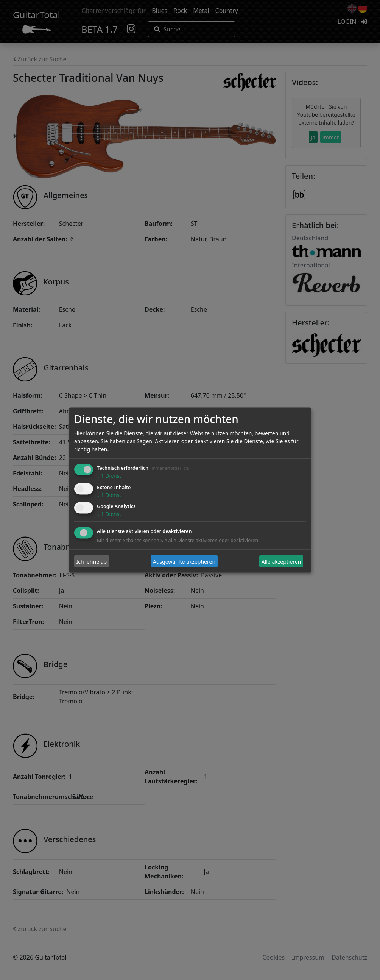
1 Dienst (109, 475)
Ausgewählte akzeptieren (184, 561)
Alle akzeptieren (281, 561)
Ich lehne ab (92, 561)
